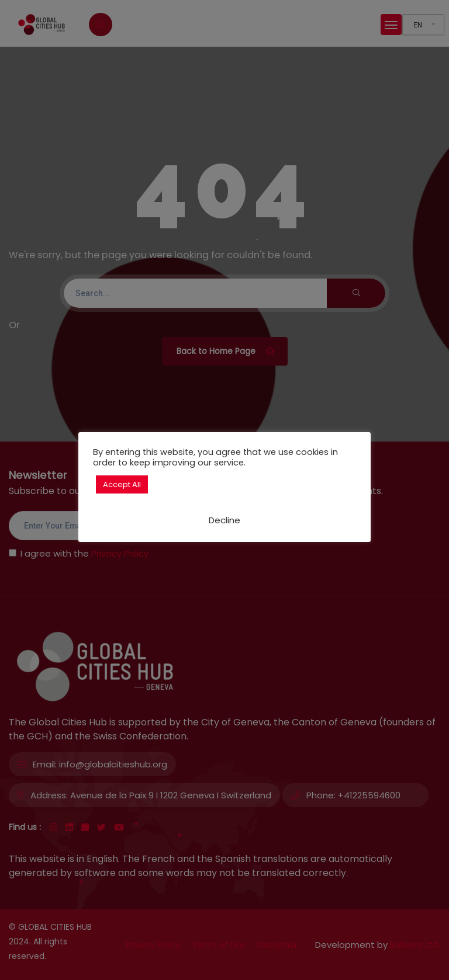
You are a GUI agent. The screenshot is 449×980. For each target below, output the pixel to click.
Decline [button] (224, 520)
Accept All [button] (122, 484)
